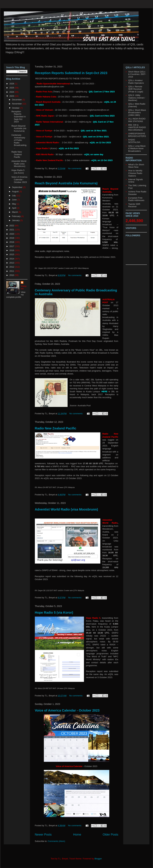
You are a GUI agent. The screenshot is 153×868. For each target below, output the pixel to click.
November (17, 104)
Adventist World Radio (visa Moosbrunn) (66, 509)
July (14, 196)
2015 (12, 254)
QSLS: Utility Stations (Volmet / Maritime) (137, 98)
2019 (12, 238)
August (16, 191)
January (16, 220)
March (15, 212)
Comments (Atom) (56, 841)
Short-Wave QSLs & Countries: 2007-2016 (137, 74)
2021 (12, 230)
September (17, 187)
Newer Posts (43, 835)
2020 (12, 234)
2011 (12, 271)
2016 (12, 250)
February (17, 216)
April (14, 208)
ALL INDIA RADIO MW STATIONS (137, 120)
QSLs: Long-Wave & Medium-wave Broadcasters (137, 148)
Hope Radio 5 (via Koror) (54, 612)
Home (77, 835)
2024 (12, 92)
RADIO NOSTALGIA (134, 141)
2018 (12, 242)
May (14, 204)
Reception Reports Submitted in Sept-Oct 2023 (71, 73)
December (17, 100)
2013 (12, 263)
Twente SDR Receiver (134, 205)
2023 (12, 96)
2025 (12, 88)
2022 (12, 226)
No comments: (75, 168)
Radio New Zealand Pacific (56, 428)
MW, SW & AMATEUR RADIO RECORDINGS (137, 127)
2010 (12, 275)
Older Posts (110, 835)
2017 (12, 246)
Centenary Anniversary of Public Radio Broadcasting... (19, 141)
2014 (12, 259)
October (16, 108)
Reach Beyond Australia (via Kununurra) (66, 183)
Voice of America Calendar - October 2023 (67, 710)
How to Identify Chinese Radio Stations (135, 173)
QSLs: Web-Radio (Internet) (137, 105)
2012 (12, 267)
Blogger (98, 859)
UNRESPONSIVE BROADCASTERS (137, 135)
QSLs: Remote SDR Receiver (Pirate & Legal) (136, 89)
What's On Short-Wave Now (136, 166)
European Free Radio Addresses (136, 199)
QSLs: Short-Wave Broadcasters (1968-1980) (137, 113)
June (15, 200)
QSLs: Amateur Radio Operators (136, 82)
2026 (12, 84)
